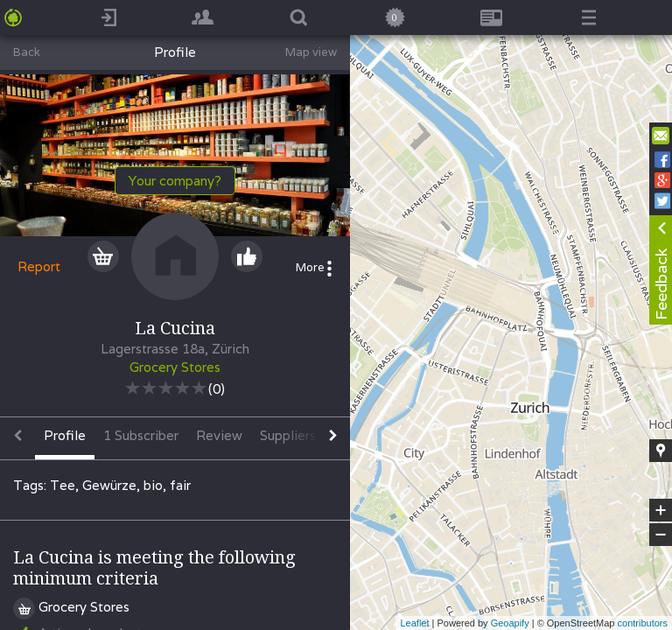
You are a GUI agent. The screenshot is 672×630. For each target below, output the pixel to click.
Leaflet (414, 623)
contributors (643, 623)
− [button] (661, 535)
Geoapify (510, 623)
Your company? (175, 181)
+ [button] (661, 510)
